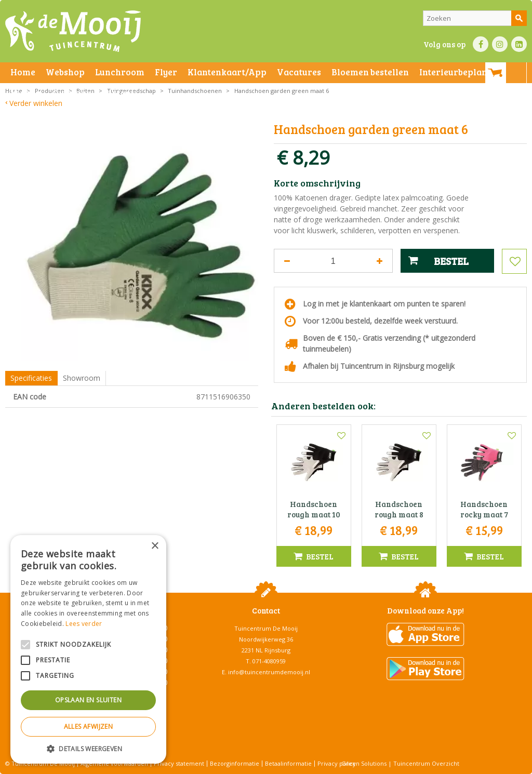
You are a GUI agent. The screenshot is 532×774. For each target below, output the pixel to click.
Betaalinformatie (288, 763)
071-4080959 (269, 661)
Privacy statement (179, 763)
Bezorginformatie (235, 763)
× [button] (155, 546)
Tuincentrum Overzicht (426, 763)
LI (519, 44)
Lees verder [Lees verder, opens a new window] (84, 624)
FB (481, 44)
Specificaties (31, 378)
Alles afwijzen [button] (89, 726)
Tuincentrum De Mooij (266, 628)
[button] (88, 748)
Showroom (82, 378)
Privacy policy (337, 763)
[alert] (88, 649)
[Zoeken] (475, 18)
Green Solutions (364, 763)
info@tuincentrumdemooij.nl (269, 672)
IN (500, 44)
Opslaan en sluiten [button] (88, 700)
